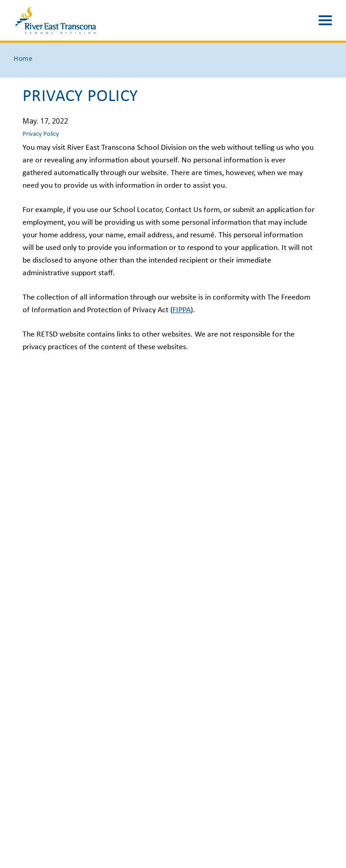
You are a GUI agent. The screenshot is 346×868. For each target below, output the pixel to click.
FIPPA (182, 310)
